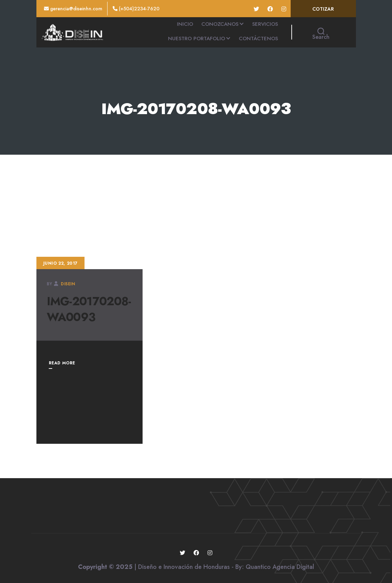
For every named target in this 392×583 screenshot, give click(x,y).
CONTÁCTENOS (258, 38)
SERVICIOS (265, 24)
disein (68, 284)
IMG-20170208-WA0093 (89, 309)
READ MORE (62, 363)
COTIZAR (323, 9)
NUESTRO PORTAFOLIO (197, 38)
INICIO (185, 24)
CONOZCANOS (220, 24)
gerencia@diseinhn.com (73, 9)
